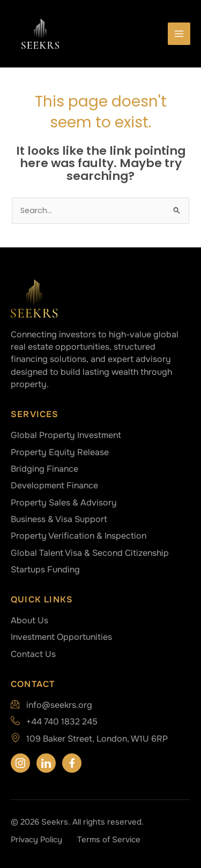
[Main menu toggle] (179, 34)
